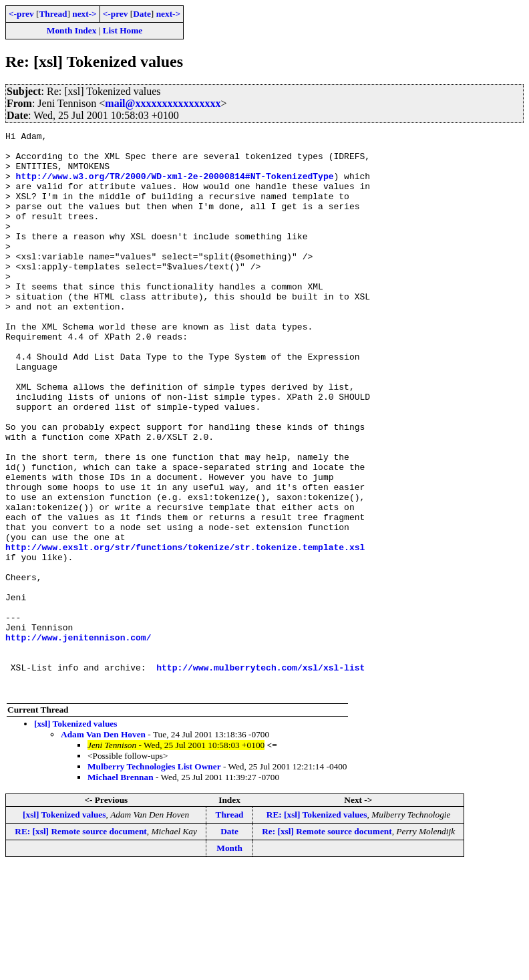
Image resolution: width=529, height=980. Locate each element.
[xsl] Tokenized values (75, 836)
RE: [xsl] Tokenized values (317, 927)
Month (229, 960)
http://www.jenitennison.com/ (78, 739)
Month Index (71, 30)
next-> (84, 14)
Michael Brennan (121, 889)
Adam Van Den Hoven (103, 847)
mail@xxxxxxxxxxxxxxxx (163, 103)
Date (142, 14)
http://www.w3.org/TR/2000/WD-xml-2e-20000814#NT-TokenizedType (175, 186)
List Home (123, 30)
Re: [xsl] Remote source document (327, 944)
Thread (53, 14)
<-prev (21, 14)
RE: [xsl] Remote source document (80, 944)
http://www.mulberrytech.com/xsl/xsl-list (260, 775)
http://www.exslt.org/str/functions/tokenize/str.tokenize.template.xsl (185, 631)
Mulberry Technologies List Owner (154, 879)
